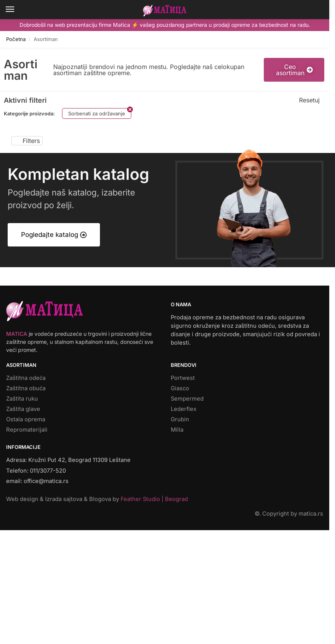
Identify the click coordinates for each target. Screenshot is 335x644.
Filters (27, 141)
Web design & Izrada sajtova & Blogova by (97, 499)
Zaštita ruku (22, 399)
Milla (177, 430)
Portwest (183, 378)
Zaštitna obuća (26, 388)
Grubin (180, 419)
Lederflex (184, 409)
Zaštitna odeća (26, 378)
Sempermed (187, 399)
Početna (16, 39)
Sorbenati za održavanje (97, 113)
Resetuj (309, 100)
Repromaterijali (27, 430)
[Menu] (17, 10)
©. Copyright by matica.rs (289, 514)
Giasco (180, 388)
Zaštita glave (23, 409)
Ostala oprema (26, 419)
